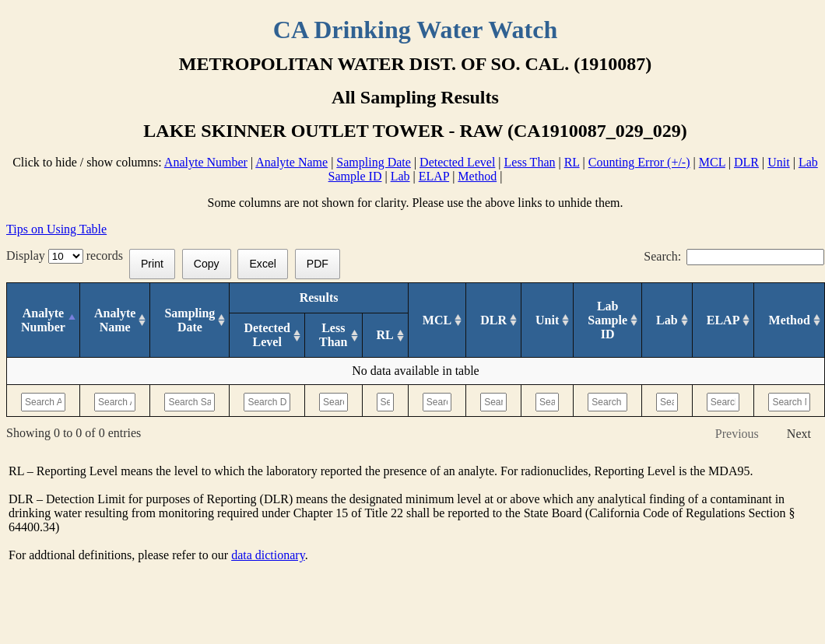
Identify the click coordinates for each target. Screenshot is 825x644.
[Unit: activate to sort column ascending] (548, 320)
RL (572, 162)
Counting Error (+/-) (639, 162)
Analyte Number (206, 162)
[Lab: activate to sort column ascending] (667, 320)
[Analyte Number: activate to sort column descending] (44, 320)
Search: (734, 256)
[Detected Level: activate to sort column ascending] (267, 336)
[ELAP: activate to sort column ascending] (723, 320)
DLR (746, 162)
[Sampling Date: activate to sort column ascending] (190, 320)
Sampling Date (374, 162)
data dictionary (268, 555)
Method (477, 176)
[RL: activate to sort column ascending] (385, 336)
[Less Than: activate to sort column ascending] (333, 336)
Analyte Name (291, 162)
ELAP (434, 176)
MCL (712, 162)
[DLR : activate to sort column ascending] (494, 320)
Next (799, 434)
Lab (400, 176)
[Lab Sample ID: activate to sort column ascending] (608, 320)
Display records (68, 255)
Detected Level (457, 162)
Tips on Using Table (56, 229)
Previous (737, 434)
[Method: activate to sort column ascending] (790, 320)
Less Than (530, 162)
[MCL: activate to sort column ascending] (437, 320)
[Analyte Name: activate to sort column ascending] (114, 320)
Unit (778, 162)
